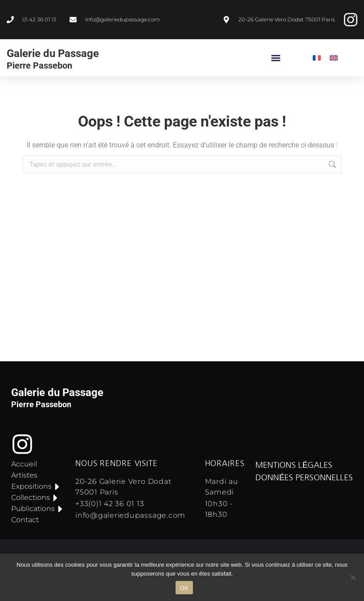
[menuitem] (317, 58)
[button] (276, 58)
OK (184, 588)
